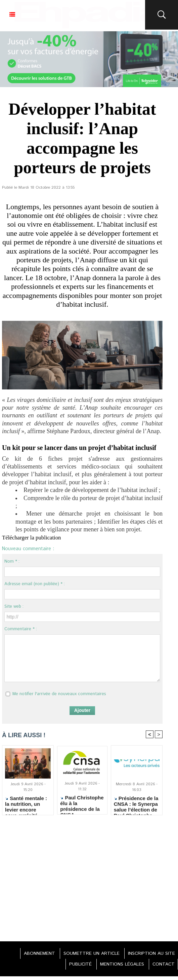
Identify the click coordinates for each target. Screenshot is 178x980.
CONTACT (162, 965)
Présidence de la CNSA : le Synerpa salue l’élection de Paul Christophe (136, 804)
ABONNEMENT (34, 954)
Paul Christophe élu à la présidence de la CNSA (82, 803)
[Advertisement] (82, 880)
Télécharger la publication (34, 537)
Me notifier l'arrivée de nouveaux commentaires (59, 694)
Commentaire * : (21, 629)
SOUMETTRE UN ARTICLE (88, 954)
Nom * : (12, 561)
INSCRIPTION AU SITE (150, 954)
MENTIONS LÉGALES (119, 965)
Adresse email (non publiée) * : (35, 584)
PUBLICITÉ (75, 965)
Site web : (14, 607)
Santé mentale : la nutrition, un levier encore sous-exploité (26, 804)
